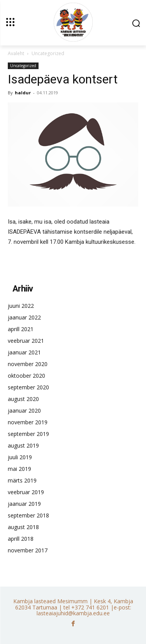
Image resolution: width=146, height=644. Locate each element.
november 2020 (28, 364)
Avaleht (16, 53)
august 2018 (23, 527)
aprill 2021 (21, 329)
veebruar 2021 (26, 341)
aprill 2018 (21, 539)
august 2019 (23, 445)
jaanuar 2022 (24, 317)
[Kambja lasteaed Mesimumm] (73, 22)
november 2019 (28, 422)
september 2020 (28, 387)
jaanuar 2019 (24, 504)
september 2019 (28, 434)
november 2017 (28, 550)
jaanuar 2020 (24, 411)
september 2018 (28, 515)
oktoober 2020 (26, 376)
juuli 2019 (20, 457)
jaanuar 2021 (24, 352)
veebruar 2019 (26, 492)
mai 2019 (19, 469)
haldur (23, 93)
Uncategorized (48, 53)
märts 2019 (22, 480)
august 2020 (23, 399)
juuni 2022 (21, 306)
